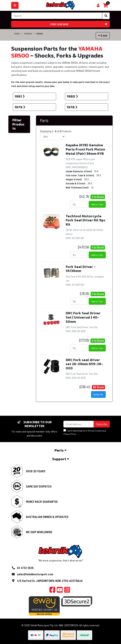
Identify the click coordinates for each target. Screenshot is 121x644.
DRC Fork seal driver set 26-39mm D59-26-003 (84, 364)
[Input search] (57, 16)
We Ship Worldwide (39, 532)
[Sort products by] (53, 137)
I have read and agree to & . (85, 432)
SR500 (40, 33)
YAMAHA (28, 33)
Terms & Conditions (96, 431)
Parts (44, 120)
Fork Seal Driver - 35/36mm (81, 269)
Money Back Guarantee (42, 501)
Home (17, 33)
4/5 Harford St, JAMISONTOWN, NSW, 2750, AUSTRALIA (50, 581)
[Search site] (106, 16)
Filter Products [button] (18, 124)
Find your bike (79, 24)
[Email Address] (79, 424)
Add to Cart (97, 204)
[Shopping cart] (98, 5)
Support (61, 459)
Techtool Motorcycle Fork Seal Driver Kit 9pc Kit (86, 220)
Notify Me (98, 394)
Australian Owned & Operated (47, 517)
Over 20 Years (36, 471)
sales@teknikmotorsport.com (35, 574)
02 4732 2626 (25, 568)
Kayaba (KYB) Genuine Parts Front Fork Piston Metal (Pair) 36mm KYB (85, 149)
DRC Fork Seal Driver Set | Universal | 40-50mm (83, 317)
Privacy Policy (70, 434)
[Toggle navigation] (15, 5)
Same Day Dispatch (39, 486)
